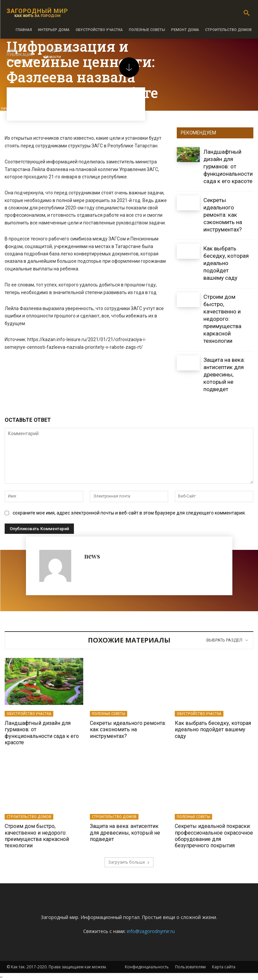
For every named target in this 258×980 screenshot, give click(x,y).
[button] (247, 13)
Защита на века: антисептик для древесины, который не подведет (224, 374)
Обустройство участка (29, 714)
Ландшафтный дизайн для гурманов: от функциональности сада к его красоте (228, 166)
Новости (52, 57)
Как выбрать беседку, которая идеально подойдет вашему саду (226, 263)
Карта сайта (224, 967)
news (92, 556)
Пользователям (190, 967)
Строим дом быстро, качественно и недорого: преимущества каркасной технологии (222, 319)
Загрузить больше (129, 862)
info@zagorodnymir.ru (151, 931)
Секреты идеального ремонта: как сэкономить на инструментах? (223, 215)
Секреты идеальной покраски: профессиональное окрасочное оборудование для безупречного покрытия (214, 836)
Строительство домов (29, 817)
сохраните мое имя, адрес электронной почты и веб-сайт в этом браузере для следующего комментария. (129, 513)
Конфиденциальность (147, 967)
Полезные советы (109, 714)
